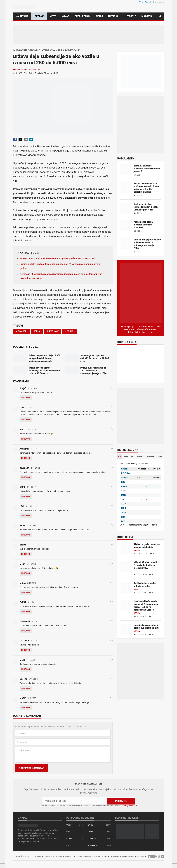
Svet (136, 589)
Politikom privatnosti (128, 806)
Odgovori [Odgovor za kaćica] (26, 554)
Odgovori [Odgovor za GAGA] (26, 535)
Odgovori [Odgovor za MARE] (26, 708)
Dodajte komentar (27, 716)
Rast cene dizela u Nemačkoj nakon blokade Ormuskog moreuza (146, 207)
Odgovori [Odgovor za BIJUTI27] (26, 439)
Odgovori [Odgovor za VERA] (26, 496)
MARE (23, 698)
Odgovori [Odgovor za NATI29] (26, 688)
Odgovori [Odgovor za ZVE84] (26, 612)
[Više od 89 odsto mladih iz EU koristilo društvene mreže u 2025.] (126, 566)
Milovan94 (25, 621)
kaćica (23, 545)
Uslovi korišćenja (101, 856)
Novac (66, 16)
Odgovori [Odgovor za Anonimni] (26, 458)
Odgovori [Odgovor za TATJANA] (26, 650)
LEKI (22, 506)
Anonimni (24, 449)
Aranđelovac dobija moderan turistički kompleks (143, 225)
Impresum (49, 856)
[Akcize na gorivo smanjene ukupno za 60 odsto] (126, 548)
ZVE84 (23, 602)
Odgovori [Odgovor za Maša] (26, 669)
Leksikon (39, 16)
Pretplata (141, 856)
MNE (160, 456)
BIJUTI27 (24, 430)
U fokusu (114, 16)
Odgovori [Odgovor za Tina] (26, 420)
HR (132, 456)
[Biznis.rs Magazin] (141, 292)
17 (56, 73)
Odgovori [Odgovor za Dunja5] (26, 398)
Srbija (27, 70)
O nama (38, 856)
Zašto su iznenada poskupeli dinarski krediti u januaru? (147, 169)
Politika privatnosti (84, 856)
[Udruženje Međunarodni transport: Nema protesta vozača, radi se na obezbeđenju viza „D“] (126, 605)
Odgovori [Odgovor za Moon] (26, 573)
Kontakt (59, 856)
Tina (22, 408)
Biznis (99, 16)
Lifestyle (130, 16)
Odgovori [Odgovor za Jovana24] (26, 477)
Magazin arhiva (128, 856)
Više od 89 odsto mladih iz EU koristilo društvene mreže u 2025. (147, 565)
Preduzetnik (82, 16)
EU (135, 571)
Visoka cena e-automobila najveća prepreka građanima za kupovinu (57, 258)
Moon (22, 564)
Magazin (147, 16)
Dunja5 (23, 388)
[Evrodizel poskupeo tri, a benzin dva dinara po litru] (126, 629)
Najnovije (22, 16)
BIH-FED (151, 456)
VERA (22, 487)
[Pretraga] (160, 16)
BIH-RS (140, 456)
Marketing (69, 856)
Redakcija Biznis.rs (43, 73)
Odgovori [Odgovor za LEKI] (26, 516)
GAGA (23, 526)
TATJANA (24, 641)
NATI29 (23, 679)
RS (120, 456)
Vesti (53, 16)
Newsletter (115, 856)
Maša (22, 660)
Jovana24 (24, 468)
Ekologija (18, 70)
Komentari (21, 382)
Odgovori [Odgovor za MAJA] (26, 592)
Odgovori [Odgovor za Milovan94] (26, 631)
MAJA (23, 583)
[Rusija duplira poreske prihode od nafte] (126, 587)
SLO (126, 456)
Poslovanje (93, 845)
